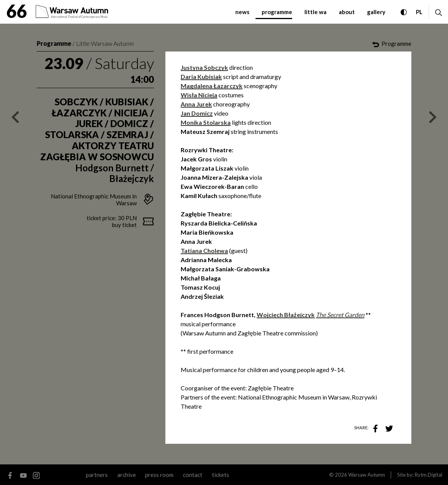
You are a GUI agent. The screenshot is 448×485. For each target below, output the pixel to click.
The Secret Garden (340, 315)
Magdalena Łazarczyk (212, 86)
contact (193, 475)
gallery (376, 12)
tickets (221, 475)
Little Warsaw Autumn (105, 43)
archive (127, 475)
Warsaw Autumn (367, 475)
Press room (159, 475)
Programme (54, 43)
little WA (315, 12)
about (347, 12)
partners (97, 475)
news (242, 12)
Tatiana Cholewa (204, 251)
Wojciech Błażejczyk (286, 315)
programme (277, 12)
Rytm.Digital (429, 475)
